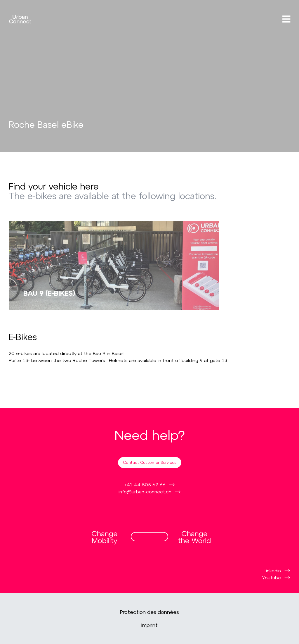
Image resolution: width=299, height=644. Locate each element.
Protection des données (149, 612)
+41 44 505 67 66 (145, 484)
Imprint (149, 625)
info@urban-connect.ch (145, 491)
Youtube (272, 577)
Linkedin (272, 570)
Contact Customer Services (150, 462)
